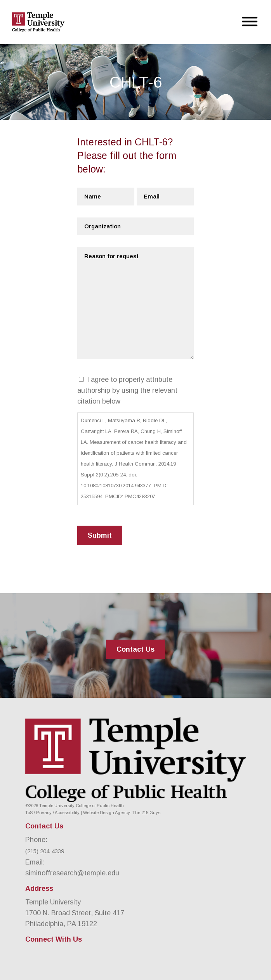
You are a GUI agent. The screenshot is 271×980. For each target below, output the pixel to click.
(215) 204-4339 (45, 851)
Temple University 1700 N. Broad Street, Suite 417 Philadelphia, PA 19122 (75, 913)
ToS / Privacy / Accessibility (52, 813)
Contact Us (135, 649)
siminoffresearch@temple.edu (72, 873)
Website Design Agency (107, 813)
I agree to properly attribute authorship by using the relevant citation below (127, 390)
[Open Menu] (250, 22)
